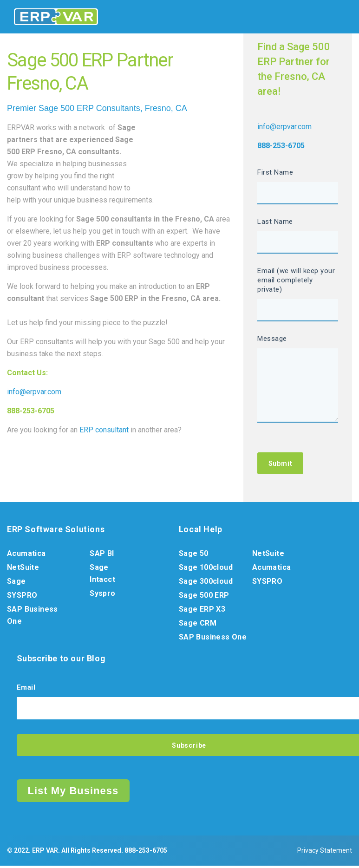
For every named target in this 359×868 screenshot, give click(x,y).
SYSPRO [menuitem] (22, 597)
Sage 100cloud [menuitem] (206, 569)
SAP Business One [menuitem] (33, 617)
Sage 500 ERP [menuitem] (204, 597)
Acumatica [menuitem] (26, 555)
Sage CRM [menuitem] (198, 625)
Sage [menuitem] (16, 583)
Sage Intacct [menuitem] (102, 575)
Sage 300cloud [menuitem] (206, 583)
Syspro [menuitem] (102, 595)
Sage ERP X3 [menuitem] (202, 611)
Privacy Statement (325, 853)
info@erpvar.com (34, 392)
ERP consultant (104, 430)
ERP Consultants (108, 108)
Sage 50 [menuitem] (194, 555)
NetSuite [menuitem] (23, 569)
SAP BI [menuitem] (102, 555)
